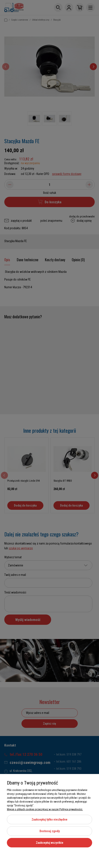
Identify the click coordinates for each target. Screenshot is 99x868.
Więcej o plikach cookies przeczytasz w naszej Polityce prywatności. (45, 809)
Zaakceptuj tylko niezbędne (49, 819)
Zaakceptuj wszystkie (50, 843)
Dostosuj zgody (50, 831)
